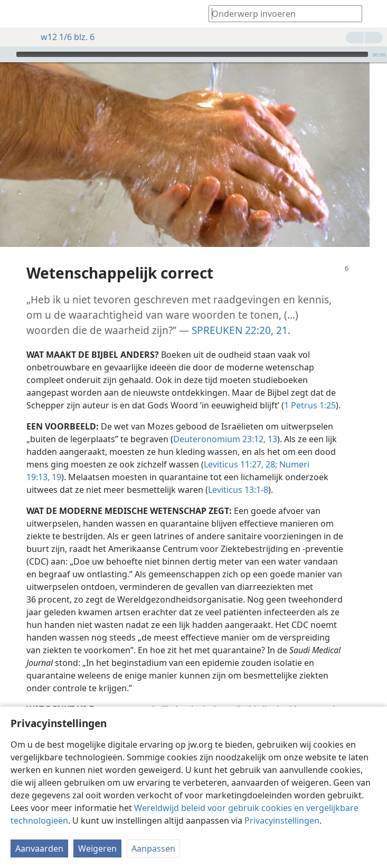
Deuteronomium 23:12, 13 (225, 423)
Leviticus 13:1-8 (238, 474)
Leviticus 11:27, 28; (240, 449)
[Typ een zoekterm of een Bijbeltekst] (280, 13)
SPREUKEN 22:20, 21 (240, 314)
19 (55, 461)
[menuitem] (16, 14)
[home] (16, 14)
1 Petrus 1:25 (310, 389)
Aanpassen (153, 848)
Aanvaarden (39, 848)
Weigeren (97, 848)
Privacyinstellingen (282, 821)
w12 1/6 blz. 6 (62, 37)
